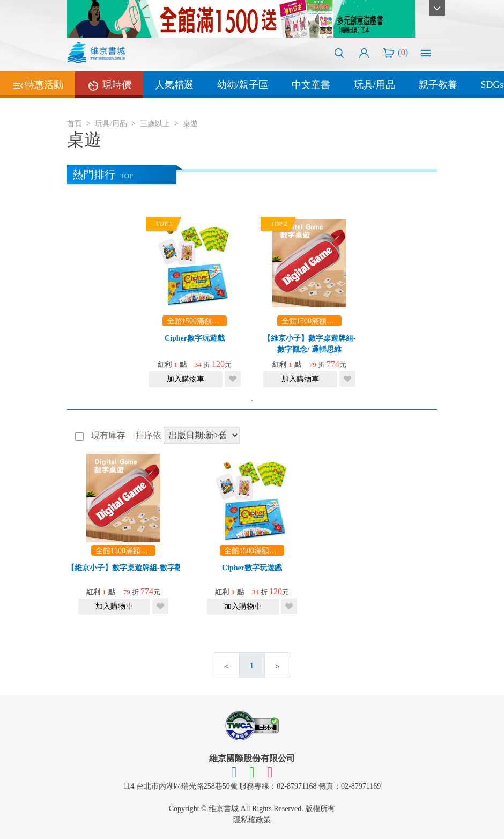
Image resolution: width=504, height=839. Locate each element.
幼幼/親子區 (243, 85)
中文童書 (311, 85)
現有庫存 (107, 435)
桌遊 (190, 124)
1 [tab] (252, 401)
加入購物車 (186, 379)
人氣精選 (174, 85)
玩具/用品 (375, 85)
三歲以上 (155, 124)
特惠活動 (38, 86)
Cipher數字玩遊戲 (195, 338)
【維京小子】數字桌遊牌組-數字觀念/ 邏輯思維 (145, 568)
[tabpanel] (195, 302)
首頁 (75, 124)
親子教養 (438, 85)
